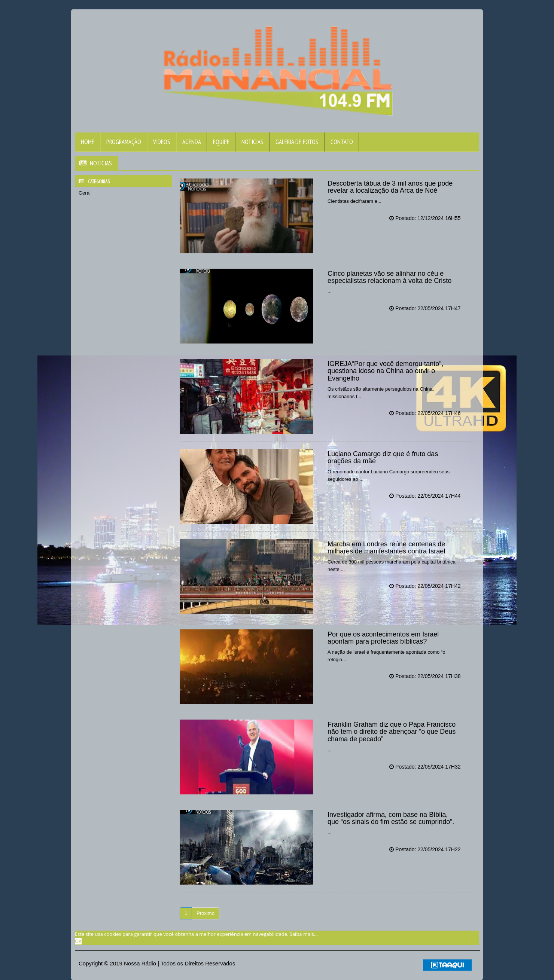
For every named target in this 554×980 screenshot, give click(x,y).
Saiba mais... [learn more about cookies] (304, 934)
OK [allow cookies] (78, 941)
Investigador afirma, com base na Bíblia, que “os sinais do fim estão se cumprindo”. (391, 818)
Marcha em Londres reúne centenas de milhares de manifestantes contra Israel (386, 548)
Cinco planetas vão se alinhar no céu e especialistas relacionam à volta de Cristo (389, 277)
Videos (162, 142)
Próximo (206, 913)
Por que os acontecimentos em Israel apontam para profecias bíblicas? (383, 638)
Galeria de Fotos (297, 142)
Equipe (221, 142)
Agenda (192, 142)
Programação (124, 142)
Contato (342, 142)
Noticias (252, 142)
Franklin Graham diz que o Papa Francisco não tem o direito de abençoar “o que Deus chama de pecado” (392, 732)
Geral (85, 193)
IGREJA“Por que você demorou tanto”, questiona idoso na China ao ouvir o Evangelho (385, 371)
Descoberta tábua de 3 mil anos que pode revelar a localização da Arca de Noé (390, 187)
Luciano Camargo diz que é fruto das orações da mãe (383, 458)
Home (88, 142)
